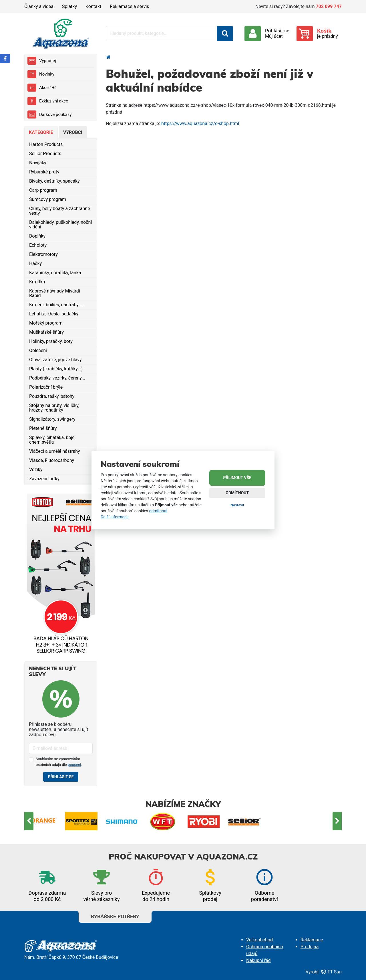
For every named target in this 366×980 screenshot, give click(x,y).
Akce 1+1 (42, 88)
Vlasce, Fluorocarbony (52, 460)
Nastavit (237, 505)
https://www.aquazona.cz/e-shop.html (200, 124)
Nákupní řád (258, 960)
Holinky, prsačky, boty (51, 341)
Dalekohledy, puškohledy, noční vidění (60, 225)
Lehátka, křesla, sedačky (54, 314)
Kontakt (93, 6)
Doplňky (37, 236)
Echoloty (38, 245)
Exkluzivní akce (48, 101)
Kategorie (41, 132)
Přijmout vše (237, 478)
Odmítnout (237, 493)
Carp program (43, 190)
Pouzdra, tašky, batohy (52, 396)
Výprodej (42, 61)
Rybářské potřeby (115, 915)
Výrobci (73, 132)
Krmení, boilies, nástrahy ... (56, 305)
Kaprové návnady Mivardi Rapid (55, 293)
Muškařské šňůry (46, 332)
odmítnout (158, 511)
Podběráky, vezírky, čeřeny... (57, 378)
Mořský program (46, 323)
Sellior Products (45, 154)
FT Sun (331, 972)
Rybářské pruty (44, 172)
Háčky (35, 263)
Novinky (41, 74)
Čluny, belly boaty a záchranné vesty (60, 211)
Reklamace (312, 940)
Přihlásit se (61, 777)
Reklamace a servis (129, 6)
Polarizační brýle (46, 387)
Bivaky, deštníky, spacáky (54, 181)
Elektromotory (43, 254)
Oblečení (38, 350)
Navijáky (38, 163)
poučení (74, 765)
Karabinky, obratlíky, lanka (55, 273)
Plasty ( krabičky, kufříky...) (56, 369)
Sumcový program (48, 199)
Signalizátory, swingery (52, 419)
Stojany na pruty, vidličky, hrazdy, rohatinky (54, 408)
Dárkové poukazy (50, 114)
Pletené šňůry (43, 428)
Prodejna (310, 947)
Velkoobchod (259, 940)
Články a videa (39, 6)
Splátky (69, 6)
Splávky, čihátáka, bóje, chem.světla (52, 440)
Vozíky (36, 470)
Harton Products (46, 144)
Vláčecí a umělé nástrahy (55, 451)
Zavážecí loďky (44, 479)
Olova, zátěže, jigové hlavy (55, 360)
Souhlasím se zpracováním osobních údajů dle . (59, 762)
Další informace (115, 517)
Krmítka (37, 282)
